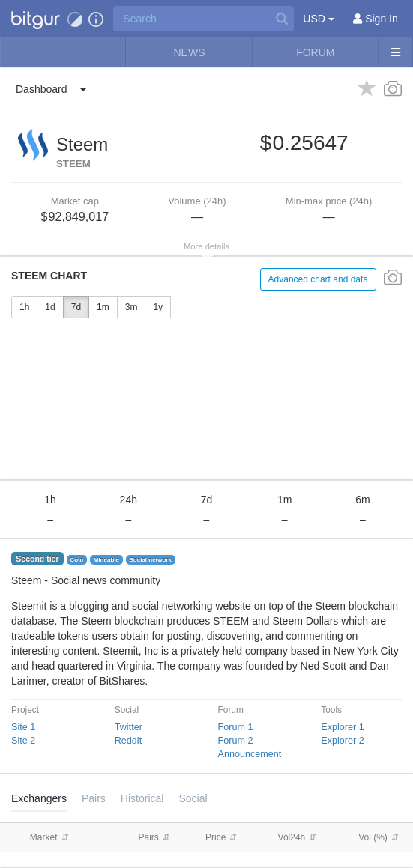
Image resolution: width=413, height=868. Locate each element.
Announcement (250, 754)
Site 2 (23, 741)
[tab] (142, 798)
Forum (315, 52)
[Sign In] (376, 19)
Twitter (129, 727)
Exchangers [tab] (39, 798)
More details (206, 246)
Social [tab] (193, 798)
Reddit (128, 741)
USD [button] (318, 19)
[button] (36, 19)
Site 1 (23, 727)
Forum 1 (236, 727)
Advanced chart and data (318, 279)
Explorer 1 (342, 727)
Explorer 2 (342, 741)
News (189, 52)
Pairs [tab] (94, 798)
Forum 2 (236, 741)
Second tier (37, 559)
